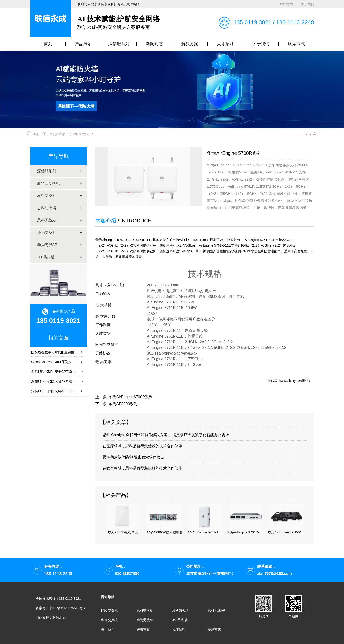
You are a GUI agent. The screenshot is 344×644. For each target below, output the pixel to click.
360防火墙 (46, 257)
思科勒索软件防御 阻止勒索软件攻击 (133, 457)
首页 (48, 44)
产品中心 (66, 134)
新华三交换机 (49, 183)
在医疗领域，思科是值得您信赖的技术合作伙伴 (142, 446)
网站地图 (286, 4)
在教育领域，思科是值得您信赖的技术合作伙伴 (142, 468)
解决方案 (190, 44)
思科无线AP (47, 220)
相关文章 (58, 338)
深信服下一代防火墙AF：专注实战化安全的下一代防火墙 (73, 391)
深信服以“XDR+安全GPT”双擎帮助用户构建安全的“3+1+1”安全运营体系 (84, 372)
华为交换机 (47, 233)
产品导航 (58, 156)
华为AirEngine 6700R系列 (131, 397)
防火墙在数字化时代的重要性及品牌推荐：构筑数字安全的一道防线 (81, 352)
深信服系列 (119, 44)
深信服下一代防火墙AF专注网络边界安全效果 (65, 381)
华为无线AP (47, 245)
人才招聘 (225, 44)
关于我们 (308, 4)
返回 (308, 134)
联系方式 (296, 44)
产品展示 (83, 44)
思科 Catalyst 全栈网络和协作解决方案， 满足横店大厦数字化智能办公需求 (166, 435)
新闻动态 (154, 44)
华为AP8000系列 (123, 404)
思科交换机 (47, 196)
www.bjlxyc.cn (291, 381)
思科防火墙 (47, 208)
